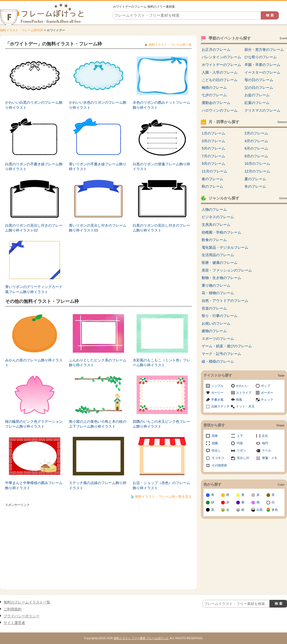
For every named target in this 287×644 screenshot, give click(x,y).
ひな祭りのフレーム (261, 57)
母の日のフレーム (259, 80)
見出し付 (243, 458)
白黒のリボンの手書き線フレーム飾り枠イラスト (34, 167)
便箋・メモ (270, 458)
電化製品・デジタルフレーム (225, 247)
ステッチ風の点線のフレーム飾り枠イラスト (98, 485)
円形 (240, 443)
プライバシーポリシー (22, 616)
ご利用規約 (13, 609)
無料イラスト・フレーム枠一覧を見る (163, 497)
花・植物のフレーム (218, 293)
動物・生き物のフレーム (221, 278)
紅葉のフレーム (257, 103)
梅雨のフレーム (214, 88)
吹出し (216, 450)
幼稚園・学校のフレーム (221, 232)
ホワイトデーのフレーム (221, 65)
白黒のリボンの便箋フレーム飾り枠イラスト (161, 167)
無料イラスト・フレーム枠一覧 (170, 45)
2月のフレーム (256, 133)
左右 (265, 436)
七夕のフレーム (214, 95)
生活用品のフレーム (218, 255)
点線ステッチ (220, 406)
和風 (239, 400)
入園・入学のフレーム (220, 72)
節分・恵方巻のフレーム (264, 50)
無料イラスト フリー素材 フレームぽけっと (141, 638)
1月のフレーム (213, 133)
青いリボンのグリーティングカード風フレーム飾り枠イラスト (34, 289)
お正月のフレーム (216, 50)
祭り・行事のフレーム (220, 316)
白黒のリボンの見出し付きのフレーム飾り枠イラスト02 (34, 228)
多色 (275, 510)
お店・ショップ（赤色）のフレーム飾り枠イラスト (161, 485)
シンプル (217, 386)
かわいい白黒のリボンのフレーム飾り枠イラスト (34, 105)
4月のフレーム (256, 141)
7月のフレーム (213, 156)
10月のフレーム (257, 164)
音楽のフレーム (214, 308)
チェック (267, 400)
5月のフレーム (213, 148)
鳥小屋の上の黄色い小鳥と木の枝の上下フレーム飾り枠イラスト (98, 424)
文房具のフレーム (216, 225)
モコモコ (218, 458)
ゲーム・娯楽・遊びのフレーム (227, 346)
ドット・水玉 (245, 406)
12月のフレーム (257, 171)
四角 (215, 436)
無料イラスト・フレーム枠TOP (22, 30)
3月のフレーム (213, 141)
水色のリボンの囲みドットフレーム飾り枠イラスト (161, 105)
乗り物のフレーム (216, 285)
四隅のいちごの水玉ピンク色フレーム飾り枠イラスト (161, 424)
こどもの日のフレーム (220, 80)
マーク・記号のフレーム (221, 354)
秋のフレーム (212, 186)
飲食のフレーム (214, 240)
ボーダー (267, 393)
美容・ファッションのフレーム (227, 270)
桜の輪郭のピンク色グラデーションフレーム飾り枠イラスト (34, 424)
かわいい (242, 386)
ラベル (266, 450)
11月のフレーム (214, 171)
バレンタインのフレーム (221, 57)
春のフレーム (212, 179)
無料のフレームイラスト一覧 (27, 602)
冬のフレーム (255, 186)
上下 (240, 436)
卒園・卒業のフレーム (262, 65)
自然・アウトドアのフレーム (225, 301)
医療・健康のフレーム (220, 263)
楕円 (265, 443)
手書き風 (217, 400)
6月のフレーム (256, 148)
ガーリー (217, 393)
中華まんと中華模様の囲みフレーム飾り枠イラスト (34, 485)
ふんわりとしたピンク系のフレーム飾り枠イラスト (98, 363)
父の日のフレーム (259, 88)
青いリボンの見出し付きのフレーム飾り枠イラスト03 (98, 228)
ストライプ (244, 393)
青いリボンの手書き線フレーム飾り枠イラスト (98, 167)
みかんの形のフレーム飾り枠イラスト (34, 363)
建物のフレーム (214, 331)
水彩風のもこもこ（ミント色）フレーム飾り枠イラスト (161, 363)
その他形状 (219, 465)
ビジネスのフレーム (218, 217)
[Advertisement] (98, 544)
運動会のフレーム (216, 103)
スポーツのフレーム (218, 339)
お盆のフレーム (257, 95)
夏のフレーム (255, 179)
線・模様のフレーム (218, 361)
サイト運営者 (14, 623)
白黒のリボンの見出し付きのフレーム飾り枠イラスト (161, 228)
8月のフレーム (256, 156)
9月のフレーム (213, 164)
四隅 (215, 443)
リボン (241, 450)
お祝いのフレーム (216, 323)
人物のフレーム (214, 209)
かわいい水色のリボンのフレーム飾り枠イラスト (98, 105)
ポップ (265, 386)
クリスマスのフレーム (262, 110)
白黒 (260, 510)
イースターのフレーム (262, 72)
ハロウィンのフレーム (220, 110)
